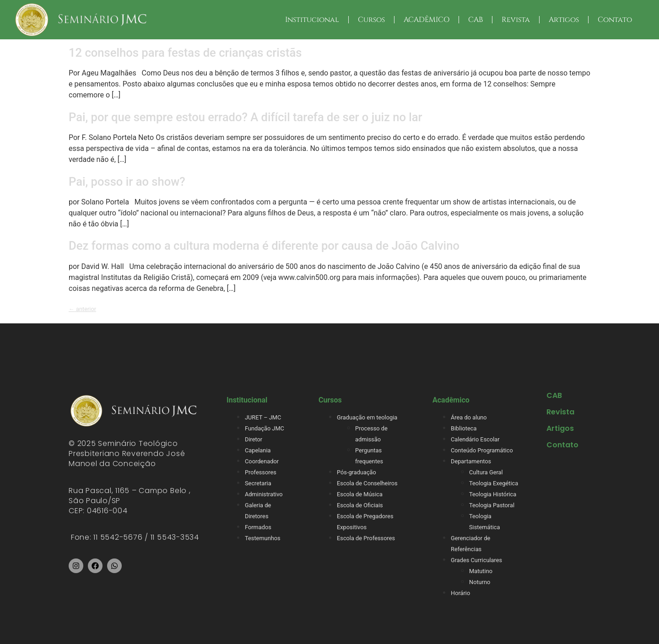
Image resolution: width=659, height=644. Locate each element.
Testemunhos (263, 538)
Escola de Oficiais (360, 505)
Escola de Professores (366, 538)
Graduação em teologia (367, 417)
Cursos (371, 20)
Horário (460, 593)
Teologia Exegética (494, 483)
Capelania (258, 450)
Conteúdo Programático (482, 450)
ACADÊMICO (427, 20)
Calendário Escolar (475, 439)
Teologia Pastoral (492, 505)
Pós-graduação (357, 472)
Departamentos (471, 461)
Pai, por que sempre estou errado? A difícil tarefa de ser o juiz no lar (246, 117)
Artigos (564, 20)
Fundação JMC (265, 428)
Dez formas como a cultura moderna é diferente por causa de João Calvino (264, 246)
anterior (82, 309)
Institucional (312, 20)
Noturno (480, 582)
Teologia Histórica (493, 494)
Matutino (481, 571)
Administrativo (264, 494)
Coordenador (262, 461)
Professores (261, 472)
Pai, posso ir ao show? (127, 182)
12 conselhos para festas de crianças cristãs (185, 53)
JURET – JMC (263, 417)
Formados (258, 527)
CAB (475, 20)
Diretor (254, 439)
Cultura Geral (486, 472)
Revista (516, 20)
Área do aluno (469, 417)
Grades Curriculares (476, 560)
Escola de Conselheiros (367, 483)
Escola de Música (360, 494)
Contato (615, 20)
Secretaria (258, 483)
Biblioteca (464, 428)
